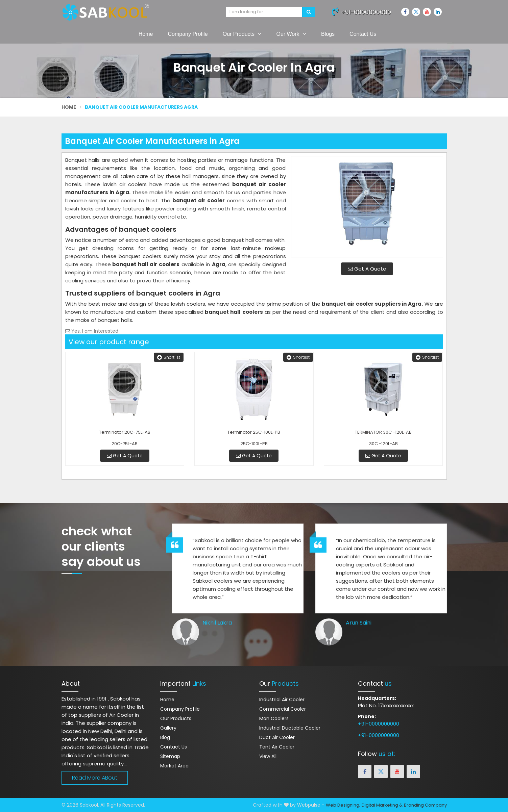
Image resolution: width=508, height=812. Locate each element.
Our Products (242, 34)
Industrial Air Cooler (282, 700)
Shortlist (169, 357)
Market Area (174, 766)
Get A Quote (367, 269)
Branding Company (425, 805)
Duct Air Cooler (277, 737)
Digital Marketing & (382, 805)
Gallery (168, 728)
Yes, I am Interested (92, 331)
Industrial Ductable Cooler (290, 728)
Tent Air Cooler (277, 747)
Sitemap (170, 756)
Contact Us (363, 34)
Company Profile (188, 34)
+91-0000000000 (361, 11)
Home (146, 34)
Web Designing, (343, 805)
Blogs (328, 34)
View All (268, 756)
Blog (165, 737)
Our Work (291, 34)
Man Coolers (274, 718)
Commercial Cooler (283, 709)
